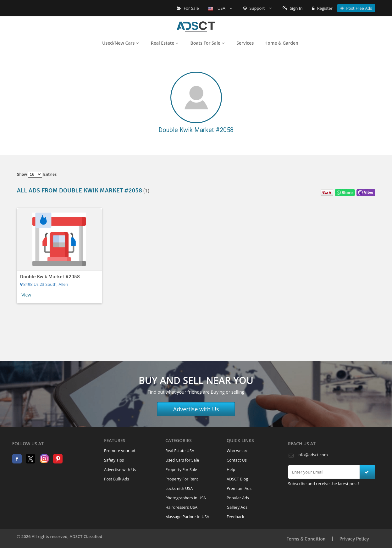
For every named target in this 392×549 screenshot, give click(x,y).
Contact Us (237, 460)
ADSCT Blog (237, 479)
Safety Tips (114, 460)
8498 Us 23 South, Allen (44, 284)
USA (220, 8)
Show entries (37, 174)
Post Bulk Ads (117, 479)
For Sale (188, 8)
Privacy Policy (354, 539)
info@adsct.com (313, 455)
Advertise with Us (196, 409)
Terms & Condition (306, 539)
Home (196, 27)
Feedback (235, 517)
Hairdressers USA (181, 507)
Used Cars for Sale (182, 460)
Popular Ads (238, 498)
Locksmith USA (179, 488)
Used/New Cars (120, 43)
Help (231, 470)
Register (322, 8)
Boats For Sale (207, 43)
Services (245, 43)
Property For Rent (182, 479)
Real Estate (165, 43)
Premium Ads (239, 488)
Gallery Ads (237, 507)
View (27, 295)
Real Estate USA (180, 451)
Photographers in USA (186, 498)
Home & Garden (281, 43)
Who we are (238, 451)
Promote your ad (120, 451)
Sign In (293, 8)
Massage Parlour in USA (187, 517)
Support (257, 8)
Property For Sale (181, 470)
